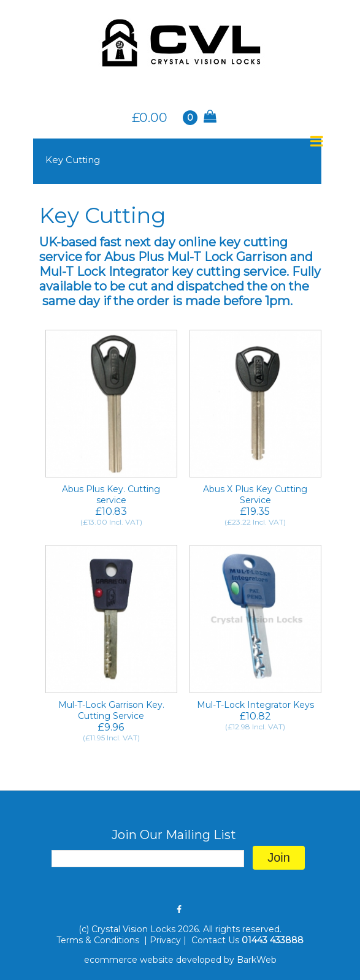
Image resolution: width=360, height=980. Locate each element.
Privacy (165, 940)
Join (279, 857)
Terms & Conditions (99, 940)
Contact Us (215, 940)
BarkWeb (257, 960)
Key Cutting (73, 160)
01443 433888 (273, 940)
